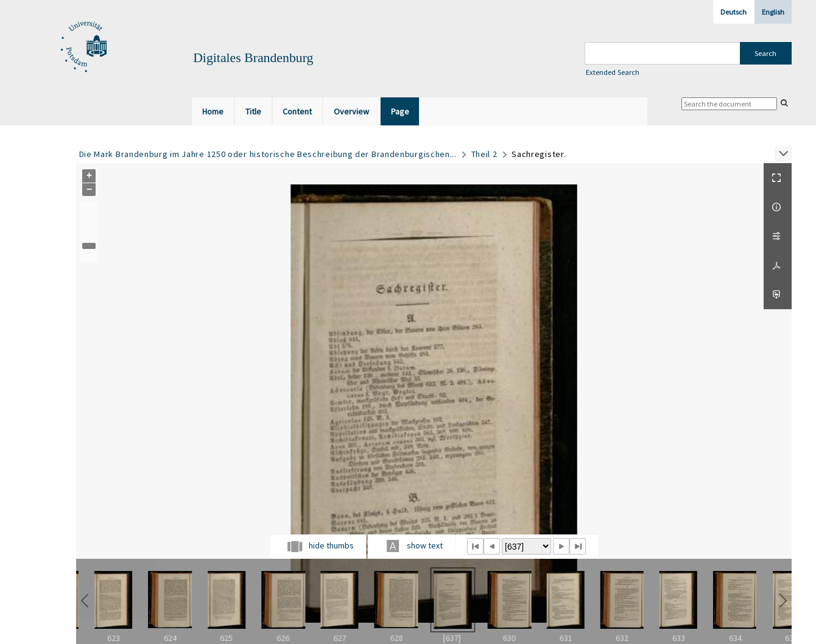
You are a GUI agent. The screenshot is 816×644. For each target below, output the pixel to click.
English (773, 12)
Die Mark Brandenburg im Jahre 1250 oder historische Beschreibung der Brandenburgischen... (268, 154)
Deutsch (733, 12)
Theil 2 (484, 154)
